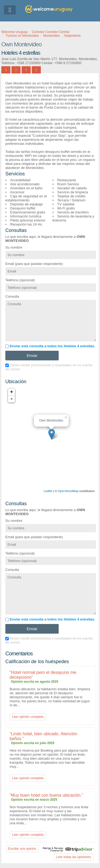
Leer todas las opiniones (74, 857)
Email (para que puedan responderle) (34, 264)
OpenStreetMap (68, 491)
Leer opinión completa (28, 717)
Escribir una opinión (22, 849)
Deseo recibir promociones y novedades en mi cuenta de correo (49, 367)
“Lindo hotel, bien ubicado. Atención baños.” (43, 736)
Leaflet (48, 491)
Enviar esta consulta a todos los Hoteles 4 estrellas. (50, 346)
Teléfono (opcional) (20, 280)
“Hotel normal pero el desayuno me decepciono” (43, 675)
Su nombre (14, 247)
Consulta (12, 296)
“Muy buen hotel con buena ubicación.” (46, 795)
